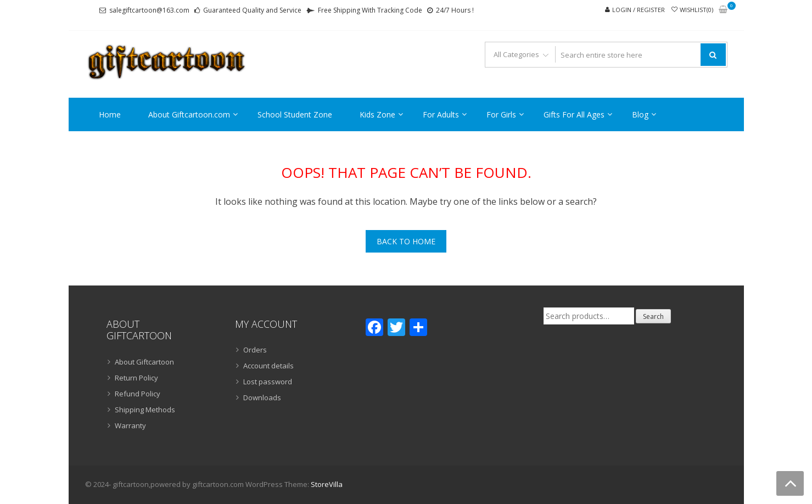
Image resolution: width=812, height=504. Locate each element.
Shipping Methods (145, 410)
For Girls (501, 114)
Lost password (268, 382)
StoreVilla (327, 484)
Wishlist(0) (696, 10)
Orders (255, 350)
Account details (268, 366)
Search (653, 317)
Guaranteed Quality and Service (252, 10)
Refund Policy (138, 394)
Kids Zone (377, 114)
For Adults (441, 114)
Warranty (130, 425)
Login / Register (639, 10)
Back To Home (406, 241)
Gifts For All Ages (574, 114)
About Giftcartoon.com (189, 114)
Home (110, 114)
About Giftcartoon (144, 362)
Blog (640, 114)
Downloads (262, 397)
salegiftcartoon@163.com (149, 10)
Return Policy (136, 378)
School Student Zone (295, 114)
